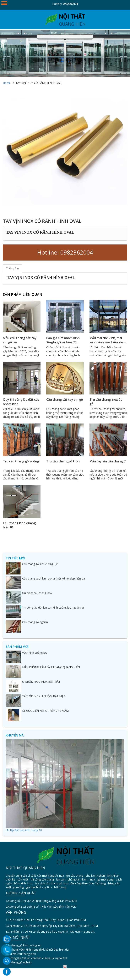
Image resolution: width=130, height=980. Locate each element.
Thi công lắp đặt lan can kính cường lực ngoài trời (37, 958)
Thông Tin (12, 268)
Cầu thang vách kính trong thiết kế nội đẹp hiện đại (37, 950)
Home (7, 83)
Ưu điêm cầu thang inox (21, 954)
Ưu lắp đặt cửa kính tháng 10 (24, 830)
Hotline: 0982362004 (65, 252)
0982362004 (70, 4)
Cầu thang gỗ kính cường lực (24, 945)
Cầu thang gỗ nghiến (19, 962)
